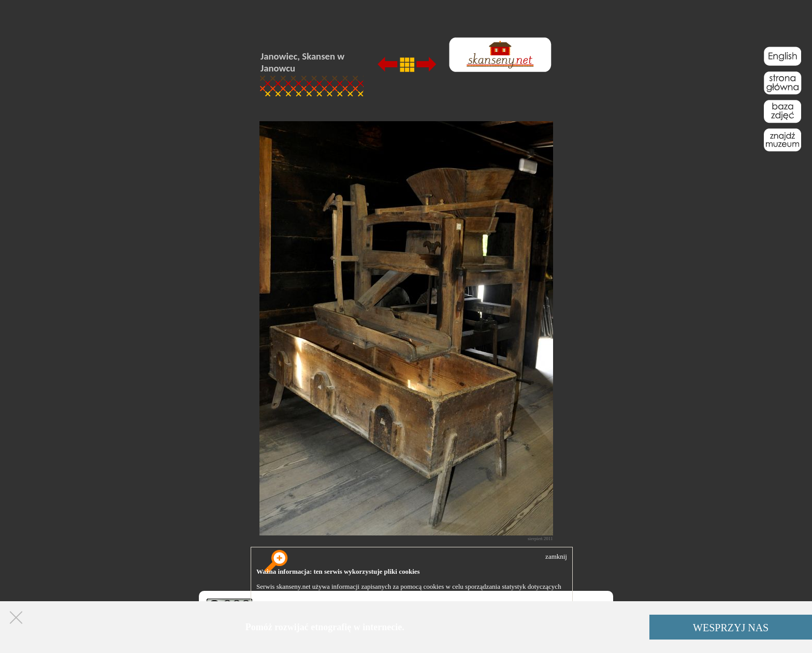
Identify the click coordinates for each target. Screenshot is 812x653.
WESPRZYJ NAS (731, 628)
